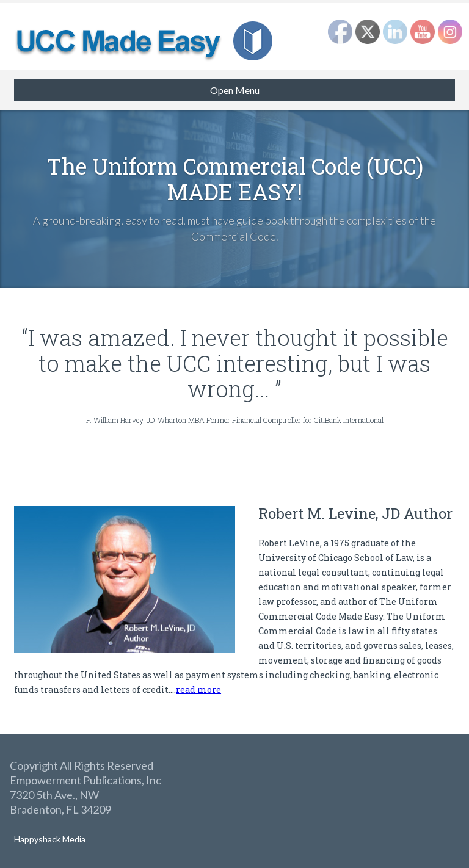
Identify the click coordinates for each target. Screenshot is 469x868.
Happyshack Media (50, 839)
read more (198, 689)
